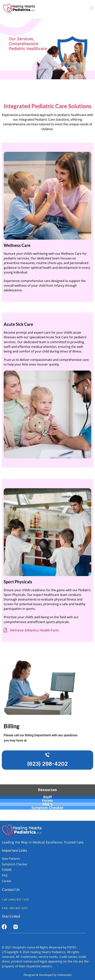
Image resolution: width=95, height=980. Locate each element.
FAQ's (48, 804)
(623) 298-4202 (47, 764)
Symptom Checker (47, 808)
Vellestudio (65, 975)
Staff (47, 797)
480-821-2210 (18, 908)
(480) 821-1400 (19, 900)
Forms (48, 801)
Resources (47, 790)
